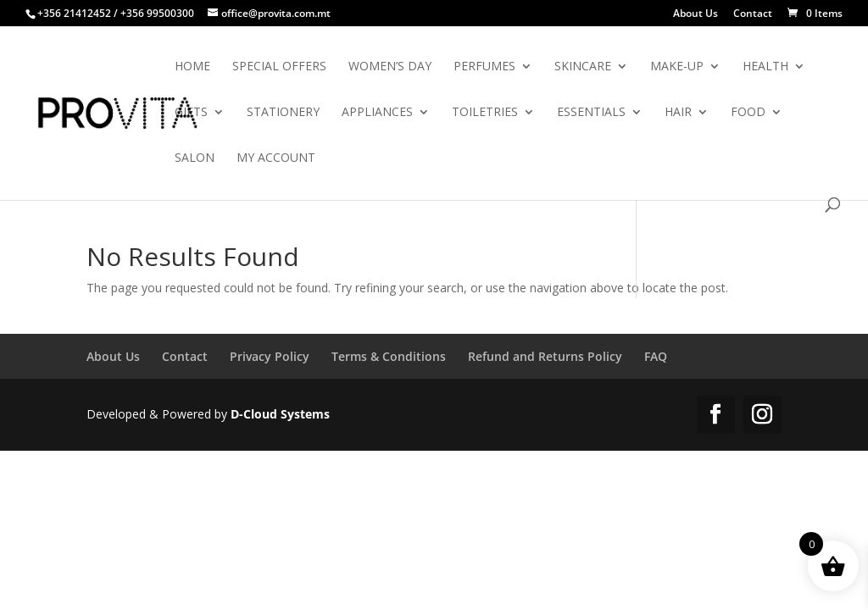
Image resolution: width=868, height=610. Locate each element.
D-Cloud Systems (280, 414)
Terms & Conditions (389, 356)
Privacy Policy (270, 356)
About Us (696, 14)
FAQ (656, 356)
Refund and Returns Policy (545, 356)
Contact (753, 14)
